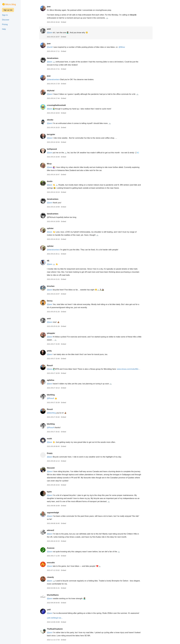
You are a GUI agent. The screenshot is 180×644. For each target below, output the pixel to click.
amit (53, 29)
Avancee (55, 548)
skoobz (54, 120)
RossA (54, 365)
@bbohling (56, 413)
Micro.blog (11, 4)
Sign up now (8, 10)
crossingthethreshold (61, 105)
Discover (6, 20)
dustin (54, 181)
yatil (53, 610)
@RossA (55, 398)
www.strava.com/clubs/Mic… (133, 369)
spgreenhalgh (57, 513)
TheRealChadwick (59, 629)
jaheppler (55, 333)
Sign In (5, 15)
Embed (68, 22)
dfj (52, 261)
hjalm (54, 492)
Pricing (5, 24)
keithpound (56, 149)
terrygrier (55, 134)
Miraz (54, 164)
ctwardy (55, 577)
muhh (54, 439)
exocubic (55, 563)
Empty (54, 453)
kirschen (55, 286)
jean (53, 7)
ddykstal (55, 91)
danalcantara (57, 58)
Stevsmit (55, 468)
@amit (54, 47)
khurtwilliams (57, 595)
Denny (54, 301)
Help (4, 29)
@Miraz (126, 47)
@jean (54, 33)
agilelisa (55, 380)
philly (54, 351)
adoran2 (55, 530)
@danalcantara (58, 79)
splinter (55, 228)
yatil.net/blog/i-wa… (59, 618)
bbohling (55, 395)
